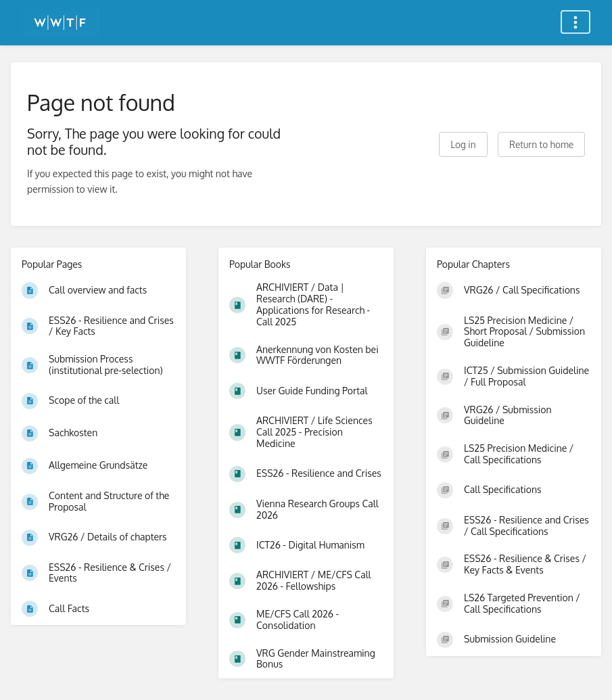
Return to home (541, 144)
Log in (463, 144)
